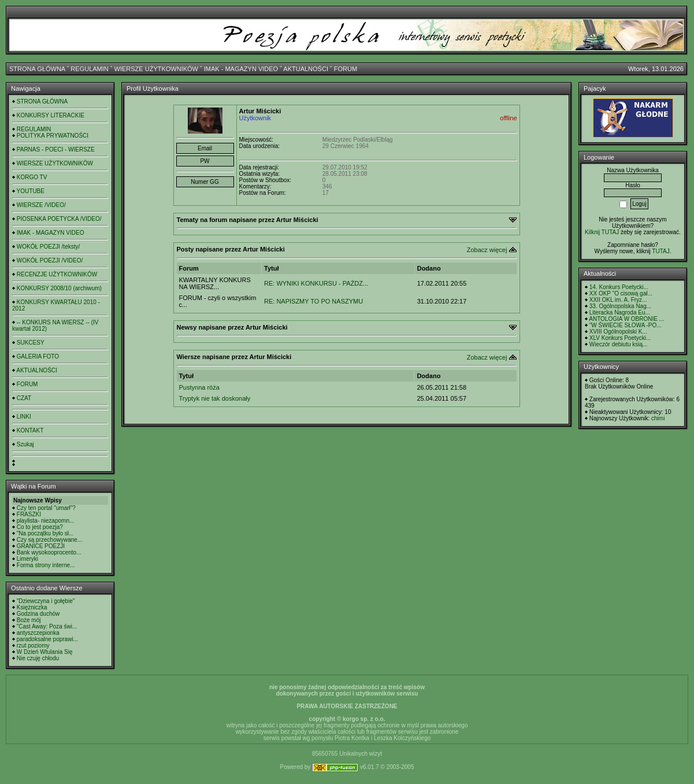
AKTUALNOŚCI (306, 69)
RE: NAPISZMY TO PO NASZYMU (313, 301)
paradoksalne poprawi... (47, 639)
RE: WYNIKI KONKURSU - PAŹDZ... (316, 283)
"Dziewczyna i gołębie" (46, 601)
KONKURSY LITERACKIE (51, 115)
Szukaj (25, 444)
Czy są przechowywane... (49, 540)
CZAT (24, 398)
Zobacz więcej (487, 250)
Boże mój (29, 620)
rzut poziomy (33, 646)
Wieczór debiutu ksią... (619, 344)
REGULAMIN (89, 69)
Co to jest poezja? (40, 527)
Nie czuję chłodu (38, 658)
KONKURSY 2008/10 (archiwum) (59, 288)
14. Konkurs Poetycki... (619, 287)
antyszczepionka (38, 633)
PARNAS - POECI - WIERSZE (56, 149)
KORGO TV (32, 177)
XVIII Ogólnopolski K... (618, 332)
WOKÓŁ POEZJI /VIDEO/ (50, 260)
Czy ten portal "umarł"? (46, 508)
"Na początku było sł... (45, 533)
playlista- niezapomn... (46, 521)
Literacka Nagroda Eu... (620, 313)
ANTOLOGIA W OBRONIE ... (626, 319)
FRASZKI (29, 514)
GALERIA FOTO (38, 356)
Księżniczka (32, 607)
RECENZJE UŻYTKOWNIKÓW (57, 274)
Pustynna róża (199, 387)
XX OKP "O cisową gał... (621, 293)
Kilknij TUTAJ (602, 232)
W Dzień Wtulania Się (45, 652)
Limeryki (27, 559)
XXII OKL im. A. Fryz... (618, 300)
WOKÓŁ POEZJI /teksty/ (48, 247)
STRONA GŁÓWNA (37, 69)
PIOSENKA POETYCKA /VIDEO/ (59, 219)
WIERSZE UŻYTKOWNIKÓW (156, 69)
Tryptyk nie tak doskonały (215, 398)
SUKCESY (31, 343)
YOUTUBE (31, 191)
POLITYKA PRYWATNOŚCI (53, 136)
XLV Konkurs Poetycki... (620, 338)
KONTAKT (30, 430)
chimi (658, 418)
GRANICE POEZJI (41, 546)
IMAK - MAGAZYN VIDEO (241, 69)
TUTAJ (660, 251)
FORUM (346, 69)
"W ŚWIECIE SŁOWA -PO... (626, 325)
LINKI (24, 417)
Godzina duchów (38, 614)
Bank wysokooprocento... (49, 552)
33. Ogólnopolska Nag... (620, 306)
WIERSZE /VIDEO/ (41, 205)
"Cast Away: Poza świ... (47, 626)
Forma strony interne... (46, 565)
